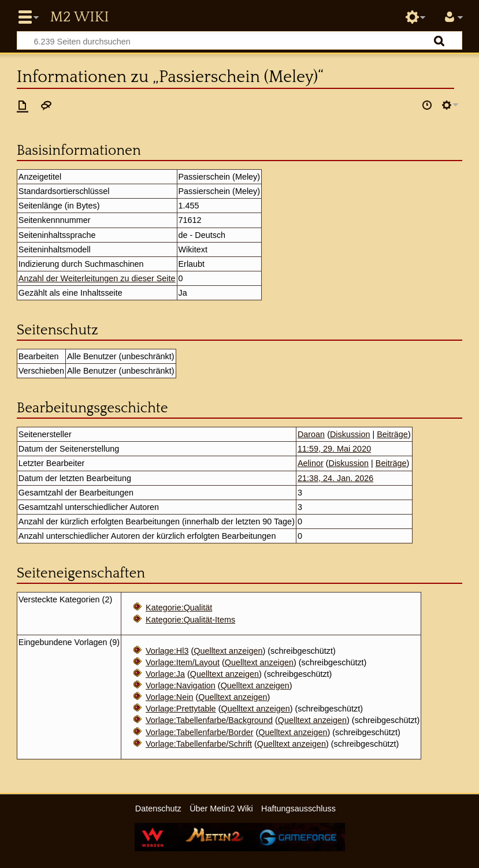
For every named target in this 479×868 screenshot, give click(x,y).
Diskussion (350, 434)
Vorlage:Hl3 (167, 651)
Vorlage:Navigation (181, 686)
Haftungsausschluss (298, 809)
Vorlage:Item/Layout (183, 662)
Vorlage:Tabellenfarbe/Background (209, 720)
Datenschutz (158, 809)
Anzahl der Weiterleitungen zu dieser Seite (97, 278)
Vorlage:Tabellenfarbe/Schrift (199, 744)
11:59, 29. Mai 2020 (334, 449)
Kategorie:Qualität (179, 608)
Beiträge (392, 434)
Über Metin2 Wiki (221, 809)
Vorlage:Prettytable (181, 709)
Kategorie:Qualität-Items (190, 620)
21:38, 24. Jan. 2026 (335, 478)
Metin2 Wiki (79, 17)
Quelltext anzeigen (228, 651)
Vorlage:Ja (165, 674)
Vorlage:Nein (169, 697)
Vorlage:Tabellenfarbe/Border (199, 732)
